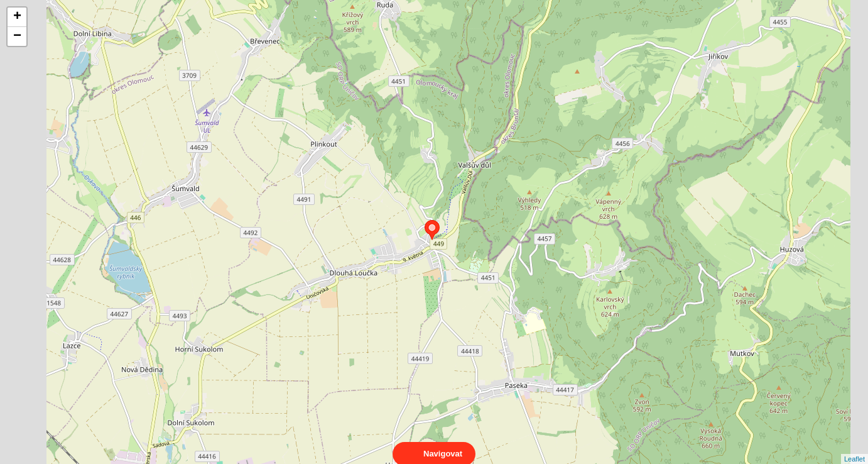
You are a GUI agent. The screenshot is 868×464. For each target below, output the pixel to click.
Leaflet (854, 448)
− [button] (17, 36)
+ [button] (17, 17)
